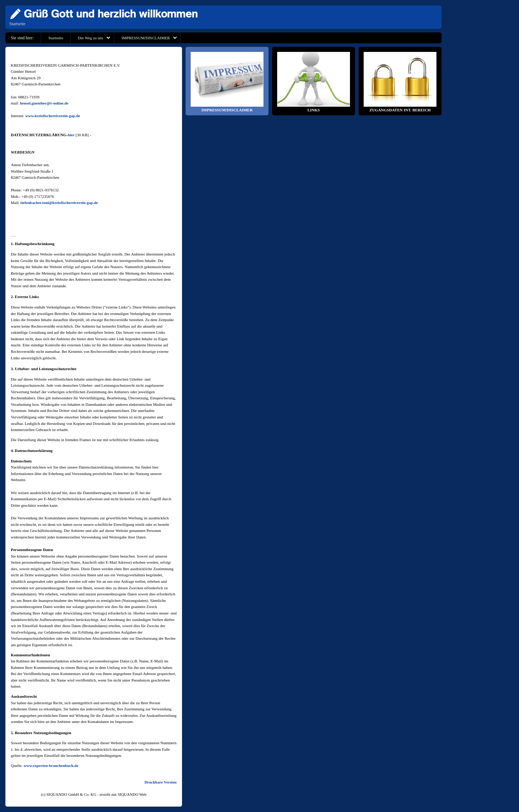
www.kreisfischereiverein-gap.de (53, 116)
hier (71, 135)
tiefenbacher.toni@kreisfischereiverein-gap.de (59, 203)
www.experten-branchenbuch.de (51, 766)
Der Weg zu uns (90, 38)
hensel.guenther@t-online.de (44, 103)
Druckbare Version (161, 782)
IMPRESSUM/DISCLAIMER (146, 38)
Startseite (17, 24)
